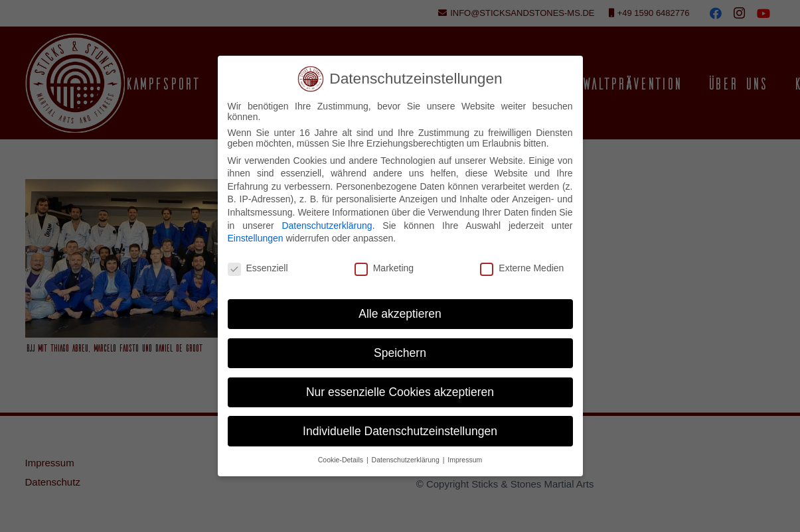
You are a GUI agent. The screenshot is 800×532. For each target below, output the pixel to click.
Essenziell (258, 268)
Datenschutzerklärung (327, 226)
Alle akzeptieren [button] (400, 314)
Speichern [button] (400, 353)
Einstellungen (256, 238)
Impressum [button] (465, 460)
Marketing (384, 268)
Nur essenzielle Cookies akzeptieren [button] (400, 392)
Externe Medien (522, 268)
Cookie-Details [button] (342, 460)
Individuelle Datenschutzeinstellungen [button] (400, 431)
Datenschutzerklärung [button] (407, 460)
